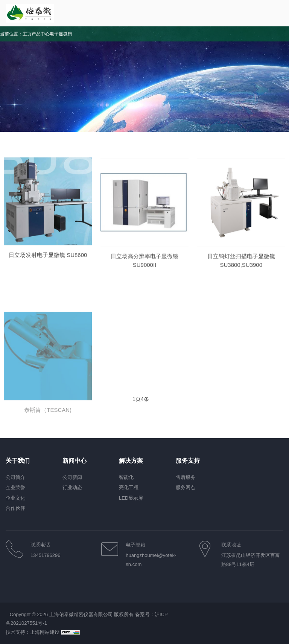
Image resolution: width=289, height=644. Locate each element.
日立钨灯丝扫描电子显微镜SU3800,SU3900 (241, 273)
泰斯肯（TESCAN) (48, 463)
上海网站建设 (46, 632)
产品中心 (41, 34)
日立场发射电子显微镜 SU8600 (48, 264)
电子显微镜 (61, 34)
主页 (27, 34)
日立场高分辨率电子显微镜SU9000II (144, 273)
